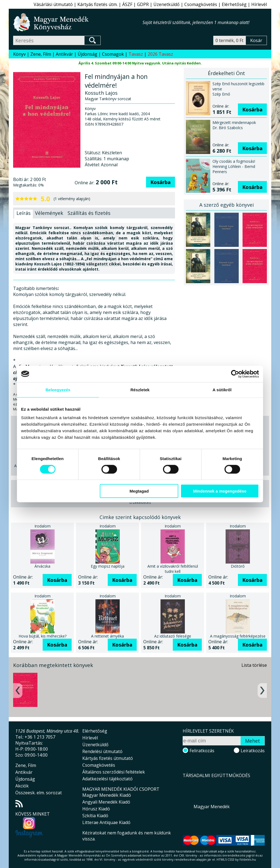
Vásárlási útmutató (53, 4)
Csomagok (113, 54)
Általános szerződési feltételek (114, 772)
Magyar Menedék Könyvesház (78, 22)
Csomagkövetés (201, 4)
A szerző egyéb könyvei (227, 205)
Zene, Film (41, 54)
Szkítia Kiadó (95, 816)
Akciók (22, 786)
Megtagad (139, 491)
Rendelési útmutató (102, 751)
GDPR (143, 4)
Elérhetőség (234, 4)
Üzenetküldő (167, 4)
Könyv (19, 54)
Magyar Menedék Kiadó (107, 795)
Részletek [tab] (140, 389)
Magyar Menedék (212, 807)
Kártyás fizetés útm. (97, 4)
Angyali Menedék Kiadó (106, 802)
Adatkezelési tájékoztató (107, 779)
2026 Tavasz (160, 54)
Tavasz (136, 54)
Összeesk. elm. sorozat (39, 793)
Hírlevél (259, 4)
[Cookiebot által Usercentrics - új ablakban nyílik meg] (235, 374)
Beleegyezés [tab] (58, 389)
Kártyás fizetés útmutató (108, 758)
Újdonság (87, 54)
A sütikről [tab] (222, 389)
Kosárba (161, 182)
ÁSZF (127, 4)
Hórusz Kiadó (96, 809)
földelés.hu (248, 859)
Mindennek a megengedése (220, 491)
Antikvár (64, 54)
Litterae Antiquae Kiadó (106, 822)
